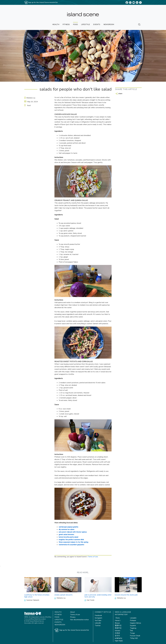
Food (57, 617)
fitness (66, 24)
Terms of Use (93, 557)
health (56, 24)
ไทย (131, 631)
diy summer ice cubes (67, 529)
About (72, 612)
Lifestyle (59, 620)
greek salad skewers (66, 535)
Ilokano (118, 631)
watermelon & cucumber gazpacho (71, 545)
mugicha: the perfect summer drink (71, 540)
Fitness (58, 615)
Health (58, 612)
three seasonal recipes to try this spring (73, 542)
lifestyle (86, 24)
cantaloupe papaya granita (68, 527)
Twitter (98, 626)
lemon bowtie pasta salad (68, 537)
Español (133, 626)
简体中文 (118, 628)
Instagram (98, 618)
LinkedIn (98, 623)
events (97, 24)
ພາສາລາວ (118, 638)
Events (58, 622)
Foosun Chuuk (135, 636)
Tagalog (133, 628)
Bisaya (117, 623)
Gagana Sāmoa (135, 623)
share (119, 94)
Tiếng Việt (134, 638)
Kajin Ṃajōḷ (119, 641)
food (75, 24)
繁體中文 (118, 626)
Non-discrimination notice (79, 620)
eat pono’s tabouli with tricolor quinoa (73, 532)
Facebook (98, 615)
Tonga (132, 633)
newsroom (109, 24)
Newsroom (60, 625)
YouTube (98, 620)
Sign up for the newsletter (74, 630)
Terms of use (75, 615)
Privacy (73, 617)
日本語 (117, 633)
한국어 (117, 636)
